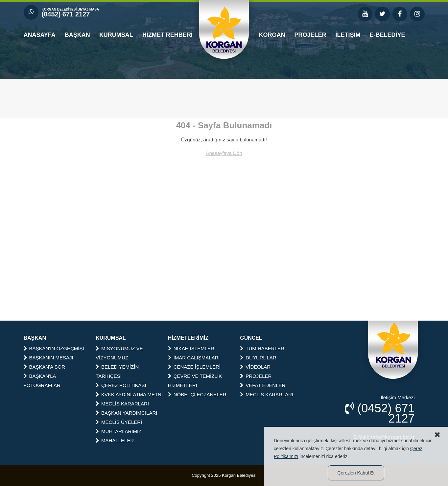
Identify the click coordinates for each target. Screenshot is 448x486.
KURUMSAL (116, 35)
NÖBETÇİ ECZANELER (197, 394)
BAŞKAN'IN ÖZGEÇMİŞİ (54, 348)
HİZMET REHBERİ (167, 35)
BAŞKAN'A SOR (45, 367)
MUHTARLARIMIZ (118, 431)
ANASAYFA (40, 35)
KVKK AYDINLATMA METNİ (129, 394)
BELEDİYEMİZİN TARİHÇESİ (117, 371)
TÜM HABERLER (262, 348)
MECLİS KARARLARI (122, 404)
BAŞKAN (77, 35)
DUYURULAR (258, 358)
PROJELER (310, 35)
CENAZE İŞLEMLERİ (194, 367)
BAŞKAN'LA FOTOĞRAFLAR (42, 381)
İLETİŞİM (348, 35)
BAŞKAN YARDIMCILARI (126, 413)
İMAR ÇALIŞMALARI (194, 358)
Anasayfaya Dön (224, 153)
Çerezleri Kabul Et (356, 473)
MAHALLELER (115, 440)
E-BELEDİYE (388, 35)
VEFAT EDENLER (263, 385)
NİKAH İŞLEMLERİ (192, 348)
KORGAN (272, 35)
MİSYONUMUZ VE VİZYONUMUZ (119, 353)
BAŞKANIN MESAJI (48, 358)
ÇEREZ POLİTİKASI (121, 385)
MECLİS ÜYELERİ (119, 422)
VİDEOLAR (255, 367)
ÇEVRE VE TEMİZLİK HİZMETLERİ (195, 381)
